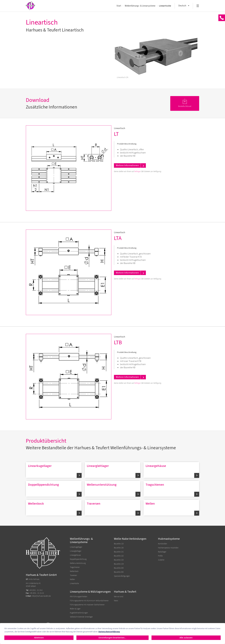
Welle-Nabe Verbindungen (130, 539)
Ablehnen (39, 638)
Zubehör (161, 560)
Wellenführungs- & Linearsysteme (140, 6)
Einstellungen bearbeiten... (112, 638)
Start (119, 6)
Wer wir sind (119, 597)
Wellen (150, 504)
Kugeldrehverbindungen (79, 613)
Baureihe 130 (119, 548)
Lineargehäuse (156, 466)
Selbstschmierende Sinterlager (81, 617)
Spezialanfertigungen (122, 576)
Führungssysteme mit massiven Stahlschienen (87, 605)
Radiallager (162, 552)
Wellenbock (36, 504)
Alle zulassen (186, 638)
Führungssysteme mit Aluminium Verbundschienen (89, 601)
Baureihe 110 (119, 544)
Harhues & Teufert (125, 592)
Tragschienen (155, 485)
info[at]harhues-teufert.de (41, 596)
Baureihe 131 (119, 552)
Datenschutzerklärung (109, 632)
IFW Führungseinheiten (79, 597)
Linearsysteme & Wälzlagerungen (90, 592)
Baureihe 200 (119, 568)
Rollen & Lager (75, 609)
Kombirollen (163, 544)
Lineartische (165, 6)
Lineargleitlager (98, 466)
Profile (160, 556)
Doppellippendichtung (43, 485)
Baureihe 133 (119, 560)
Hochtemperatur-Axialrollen (168, 548)
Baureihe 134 (119, 564)
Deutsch (182, 6)
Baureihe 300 (119, 572)
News (116, 601)
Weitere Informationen (127, 165)
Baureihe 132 (119, 556)
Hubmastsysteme (169, 539)
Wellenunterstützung (102, 485)
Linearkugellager (40, 466)
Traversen (94, 504)
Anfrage (137, 171)
